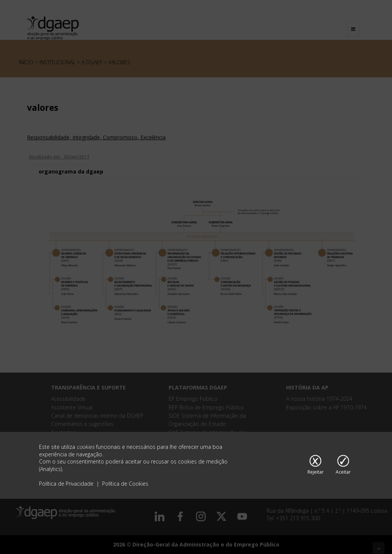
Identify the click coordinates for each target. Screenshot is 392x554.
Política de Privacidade (67, 484)
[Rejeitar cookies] (316, 465)
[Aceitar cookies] (343, 465)
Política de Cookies (125, 484)
